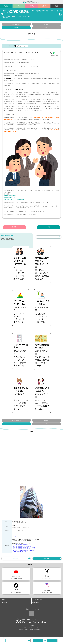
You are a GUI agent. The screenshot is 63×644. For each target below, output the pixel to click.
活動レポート (16, 28)
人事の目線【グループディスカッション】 (14, 199)
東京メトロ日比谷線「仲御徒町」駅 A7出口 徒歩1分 (24, 555)
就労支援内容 (47, 24)
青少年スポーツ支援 (32, 6)
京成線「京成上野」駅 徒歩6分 (20, 559)
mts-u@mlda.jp (16, 543)
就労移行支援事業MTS (16, 24)
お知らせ (4, 607)
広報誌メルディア (44, 6)
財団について (36, 610)
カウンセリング (19, 6)
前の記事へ (14, 227)
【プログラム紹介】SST (10, 196)
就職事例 (47, 28)
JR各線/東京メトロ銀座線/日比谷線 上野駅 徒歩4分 (24, 557)
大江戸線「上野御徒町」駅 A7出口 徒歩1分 (22, 553)
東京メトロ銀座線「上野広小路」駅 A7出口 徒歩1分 (24, 556)
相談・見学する (45, 640)
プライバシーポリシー (38, 607)
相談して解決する (47, 566)
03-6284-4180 (18, 640)
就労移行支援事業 (6, 6)
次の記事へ (49, 227)
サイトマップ (4, 610)
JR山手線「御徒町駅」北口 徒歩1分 (21, 552)
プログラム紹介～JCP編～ (10, 198)
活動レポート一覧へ (49, 237)
